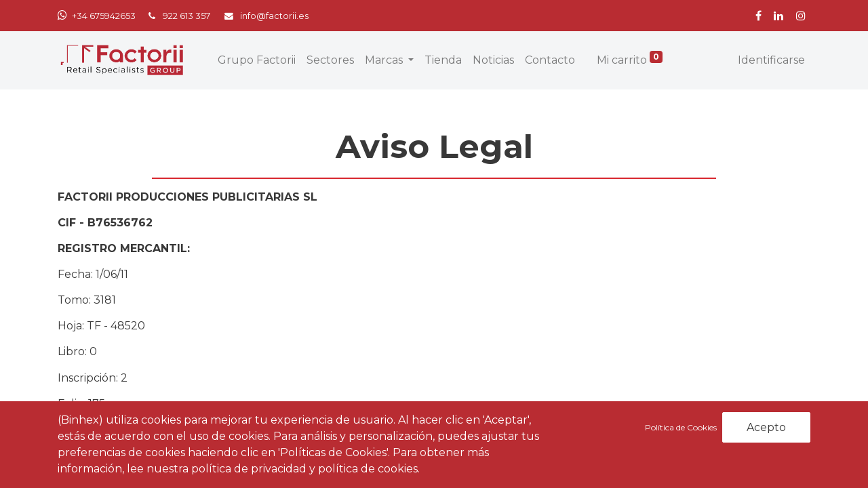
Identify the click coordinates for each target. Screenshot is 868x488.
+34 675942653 (104, 16)
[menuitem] (257, 60)
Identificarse (771, 60)
